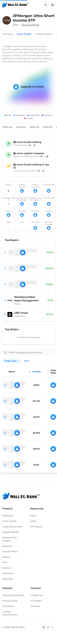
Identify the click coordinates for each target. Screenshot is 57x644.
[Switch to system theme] (44, 627)
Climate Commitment (10, 613)
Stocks (6, 557)
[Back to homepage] (15, 5)
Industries (8, 573)
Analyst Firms (10, 552)
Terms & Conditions (13, 595)
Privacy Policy (10, 601)
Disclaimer (8, 606)
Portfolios (8, 516)
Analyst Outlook (44, 34)
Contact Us (36, 595)
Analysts (7, 546)
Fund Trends (24, 34)
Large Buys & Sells (12, 527)
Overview (8, 34)
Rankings (8, 579)
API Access (36, 527)
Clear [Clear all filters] (27, 361)
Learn (34, 521)
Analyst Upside (11, 532)
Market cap (30, 25)
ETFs (5, 562)
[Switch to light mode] (48, 627)
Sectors (7, 568)
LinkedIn (35, 606)
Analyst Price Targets (10, 539)
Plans (33, 516)
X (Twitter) (36, 601)
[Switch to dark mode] (52, 627)
